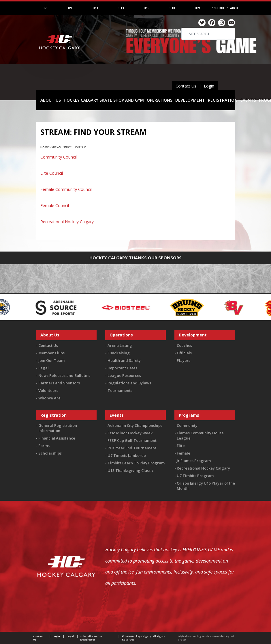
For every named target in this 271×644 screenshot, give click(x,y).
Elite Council (52, 173)
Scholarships (50, 453)
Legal (44, 368)
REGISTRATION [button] (223, 100)
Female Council (55, 205)
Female (184, 453)
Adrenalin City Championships (135, 425)
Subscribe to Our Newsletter (91, 638)
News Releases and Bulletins (64, 375)
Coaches (184, 345)
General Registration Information (58, 428)
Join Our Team (51, 360)
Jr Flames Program (194, 461)
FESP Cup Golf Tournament (132, 440)
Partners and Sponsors (59, 383)
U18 (172, 8)
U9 (70, 8)
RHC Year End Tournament (132, 448)
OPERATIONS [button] (160, 100)
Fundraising (119, 353)
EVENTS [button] (248, 100)
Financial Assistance (57, 438)
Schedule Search (225, 8)
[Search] (208, 34)
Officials (184, 353)
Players (184, 360)
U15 (147, 8)
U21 (198, 8)
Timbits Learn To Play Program (136, 463)
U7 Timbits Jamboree (127, 455)
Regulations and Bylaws (129, 383)
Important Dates (122, 368)
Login (209, 86)
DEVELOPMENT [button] (190, 100)
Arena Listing (120, 345)
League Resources (124, 375)
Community (187, 425)
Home (45, 147)
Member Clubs (51, 353)
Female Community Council (66, 189)
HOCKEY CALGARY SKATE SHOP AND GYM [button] (104, 100)
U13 (121, 8)
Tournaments (120, 390)
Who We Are (49, 398)
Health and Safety (124, 360)
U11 (96, 8)
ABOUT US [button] (51, 100)
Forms (44, 446)
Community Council (59, 157)
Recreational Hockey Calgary (67, 222)
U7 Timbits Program (195, 476)
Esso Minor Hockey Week (130, 433)
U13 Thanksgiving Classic (131, 470)
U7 (45, 8)
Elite (181, 446)
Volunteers (48, 390)
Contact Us (186, 86)
